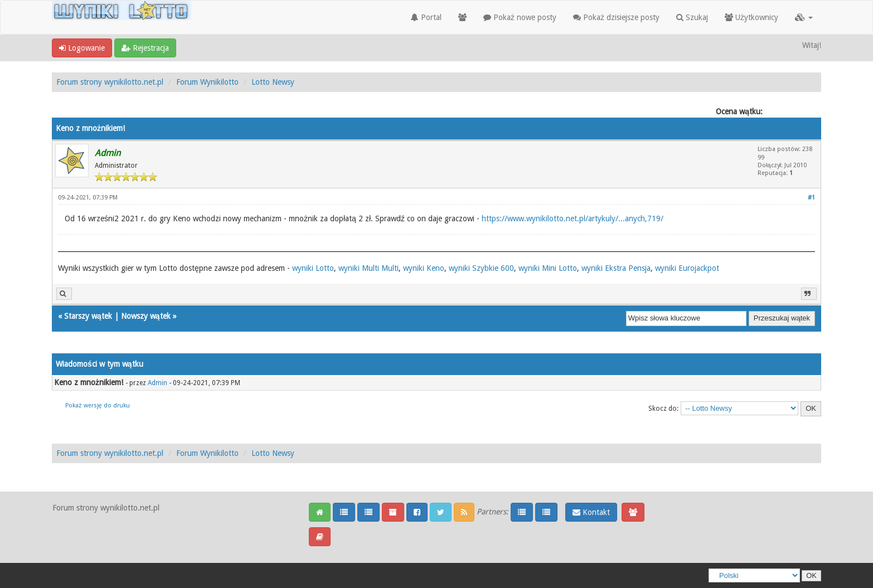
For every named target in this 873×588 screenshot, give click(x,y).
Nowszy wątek (146, 316)
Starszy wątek (88, 316)
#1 (811, 198)
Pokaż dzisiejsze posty (616, 17)
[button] (804, 17)
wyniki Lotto (313, 268)
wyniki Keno (424, 268)
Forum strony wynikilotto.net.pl (110, 82)
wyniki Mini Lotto (548, 268)
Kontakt (591, 512)
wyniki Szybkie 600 (481, 268)
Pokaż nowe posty (520, 17)
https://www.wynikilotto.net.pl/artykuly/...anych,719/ (573, 218)
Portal (426, 17)
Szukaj (692, 17)
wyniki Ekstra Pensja (616, 268)
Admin (157, 383)
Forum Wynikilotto (207, 82)
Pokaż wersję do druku (98, 405)
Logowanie (82, 48)
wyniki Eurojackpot (687, 268)
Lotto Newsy (273, 82)
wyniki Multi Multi (368, 268)
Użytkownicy (751, 17)
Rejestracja (145, 48)
